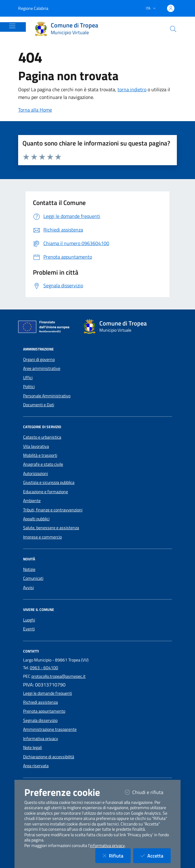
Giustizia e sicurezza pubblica (49, 482)
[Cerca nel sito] (173, 29)
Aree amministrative (42, 368)
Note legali (32, 747)
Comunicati (33, 578)
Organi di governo (39, 359)
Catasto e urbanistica (42, 437)
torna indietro (132, 89)
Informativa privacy (41, 739)
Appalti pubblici (36, 519)
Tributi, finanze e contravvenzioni (53, 510)
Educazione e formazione (46, 492)
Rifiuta (117, 856)
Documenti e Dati (39, 405)
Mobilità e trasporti (40, 455)
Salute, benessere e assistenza (51, 528)
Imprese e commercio (42, 537)
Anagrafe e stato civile (43, 464)
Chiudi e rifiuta (148, 792)
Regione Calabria (33, 8)
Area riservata (36, 766)
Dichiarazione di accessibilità (49, 757)
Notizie (29, 569)
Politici (29, 387)
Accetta (156, 856)
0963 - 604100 (44, 668)
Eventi (29, 629)
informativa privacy (107, 845)
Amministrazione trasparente (50, 729)
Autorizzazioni (36, 473)
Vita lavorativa (36, 446)
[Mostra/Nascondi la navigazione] (12, 26)
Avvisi (28, 588)
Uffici (28, 378)
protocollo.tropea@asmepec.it (58, 676)
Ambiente (32, 501)
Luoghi (29, 620)
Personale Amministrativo (47, 396)
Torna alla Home (35, 110)
